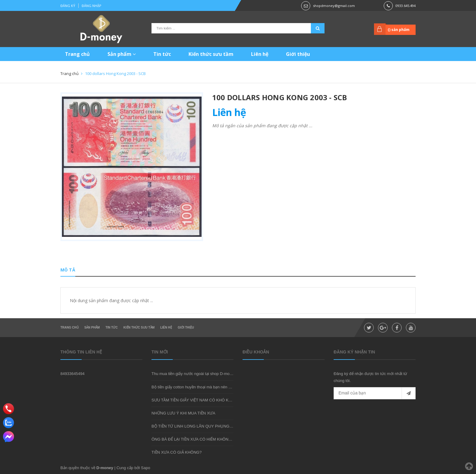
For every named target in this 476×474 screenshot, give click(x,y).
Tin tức (162, 54)
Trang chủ (77, 54)
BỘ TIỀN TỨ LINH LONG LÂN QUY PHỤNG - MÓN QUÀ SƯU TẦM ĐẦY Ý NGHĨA (224, 426)
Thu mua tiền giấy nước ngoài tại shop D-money (194, 374)
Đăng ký (68, 6)
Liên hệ (260, 54)
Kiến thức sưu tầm (211, 54)
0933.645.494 (406, 6)
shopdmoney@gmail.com (334, 6)
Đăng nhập (92, 6)
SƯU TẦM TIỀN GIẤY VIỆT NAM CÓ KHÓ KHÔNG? (197, 400)
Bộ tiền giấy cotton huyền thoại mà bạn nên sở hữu (196, 387)
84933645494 (73, 374)
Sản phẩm (122, 54)
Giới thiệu (298, 54)
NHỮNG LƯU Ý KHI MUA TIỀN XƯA (183, 413)
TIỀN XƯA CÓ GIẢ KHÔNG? (177, 452)
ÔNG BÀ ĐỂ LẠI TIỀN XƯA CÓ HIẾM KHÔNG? (193, 439)
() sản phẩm (399, 30)
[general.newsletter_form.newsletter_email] (375, 393)
